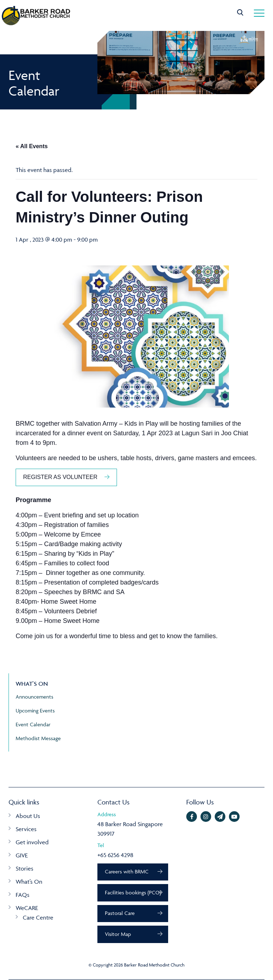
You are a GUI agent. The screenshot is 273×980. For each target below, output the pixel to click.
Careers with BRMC (127, 872)
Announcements (34, 697)
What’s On (29, 882)
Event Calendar (33, 724)
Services (26, 829)
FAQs (23, 895)
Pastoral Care (120, 913)
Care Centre (38, 917)
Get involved (32, 842)
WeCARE (27, 908)
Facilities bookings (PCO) (133, 892)
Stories (25, 868)
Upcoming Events (35, 710)
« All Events (32, 146)
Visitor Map (118, 934)
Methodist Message (38, 738)
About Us (28, 816)
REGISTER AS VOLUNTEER (60, 477)
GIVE (22, 855)
